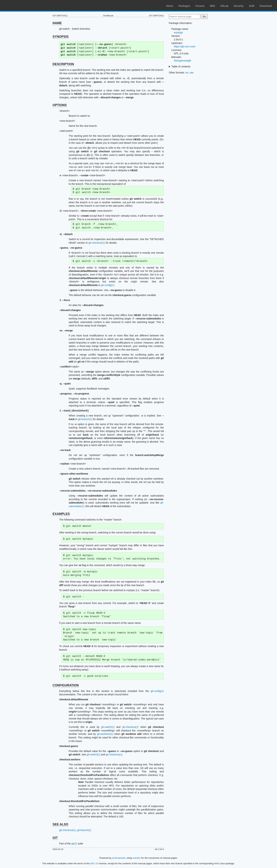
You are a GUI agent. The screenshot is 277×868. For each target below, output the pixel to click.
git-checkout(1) (97, 243)
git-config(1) (108, 285)
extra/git (178, 33)
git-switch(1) (108, 727)
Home (170, 6)
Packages (184, 6)
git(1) (74, 844)
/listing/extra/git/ (182, 61)
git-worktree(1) (105, 734)
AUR (252, 6)
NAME (57, 23)
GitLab (224, 6)
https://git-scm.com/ (185, 46)
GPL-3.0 (94, 863)
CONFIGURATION (66, 685)
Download (266, 6)
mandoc (137, 858)
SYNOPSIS (60, 37)
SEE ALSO (60, 824)
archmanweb (119, 858)
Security (239, 6)
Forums (200, 6)
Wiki (213, 6)
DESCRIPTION (63, 64)
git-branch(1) (85, 419)
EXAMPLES (61, 514)
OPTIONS (60, 105)
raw (192, 73)
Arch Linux (20, 5)
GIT (55, 838)
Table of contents (181, 66)
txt (187, 73)
